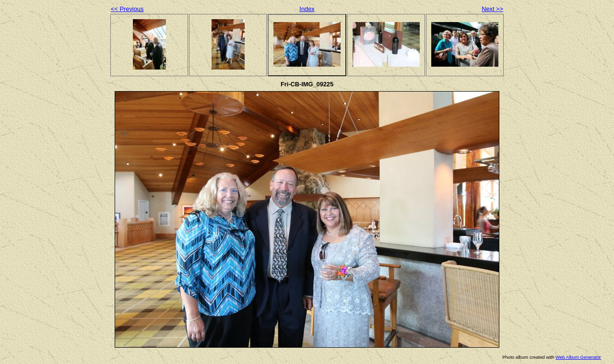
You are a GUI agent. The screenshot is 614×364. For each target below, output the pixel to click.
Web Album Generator (578, 357)
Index (307, 9)
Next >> (492, 9)
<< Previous (127, 9)
